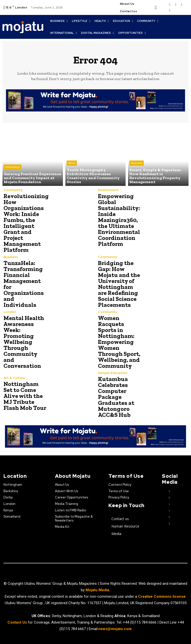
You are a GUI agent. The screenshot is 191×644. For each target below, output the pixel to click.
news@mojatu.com (115, 629)
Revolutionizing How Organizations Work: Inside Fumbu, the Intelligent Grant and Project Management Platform (26, 223)
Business (137, 163)
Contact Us (18, 622)
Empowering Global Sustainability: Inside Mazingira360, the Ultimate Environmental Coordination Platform (119, 220)
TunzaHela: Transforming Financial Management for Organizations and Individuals (24, 284)
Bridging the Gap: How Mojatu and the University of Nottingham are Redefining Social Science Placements (119, 284)
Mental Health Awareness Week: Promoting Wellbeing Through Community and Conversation (24, 342)
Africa (72, 163)
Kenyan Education (113, 373)
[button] (156, 7)
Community (13, 190)
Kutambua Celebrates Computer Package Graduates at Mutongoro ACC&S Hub (116, 397)
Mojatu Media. (98, 590)
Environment (108, 190)
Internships (13, 167)
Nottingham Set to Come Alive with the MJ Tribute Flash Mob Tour (25, 396)
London (10, 312)
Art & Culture (14, 378)
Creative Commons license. (162, 596)
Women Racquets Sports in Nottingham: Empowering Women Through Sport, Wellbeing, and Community (119, 342)
